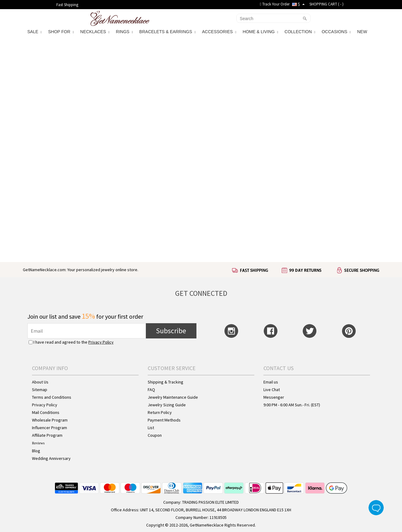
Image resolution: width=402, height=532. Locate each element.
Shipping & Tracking (166, 382)
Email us (271, 382)
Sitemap (40, 390)
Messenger (274, 397)
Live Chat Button (376, 508)
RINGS (125, 32)
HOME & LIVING (260, 32)
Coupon (155, 435)
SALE (35, 32)
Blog (36, 451)
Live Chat (272, 390)
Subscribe (171, 331)
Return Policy (160, 412)
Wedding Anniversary (51, 458)
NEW (363, 32)
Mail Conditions (46, 412)
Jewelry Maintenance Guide (173, 397)
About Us (40, 382)
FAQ (151, 390)
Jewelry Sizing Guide (167, 405)
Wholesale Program (50, 420)
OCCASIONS (336, 32)
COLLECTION (300, 32)
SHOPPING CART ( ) (326, 4)
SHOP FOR (61, 32)
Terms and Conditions (52, 397)
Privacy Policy (101, 342)
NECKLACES (95, 32)
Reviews (38, 443)
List (151, 428)
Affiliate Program (47, 435)
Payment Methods (164, 420)
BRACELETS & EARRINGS (167, 32)
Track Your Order (275, 4)
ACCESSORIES (219, 32)
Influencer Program (49, 428)
